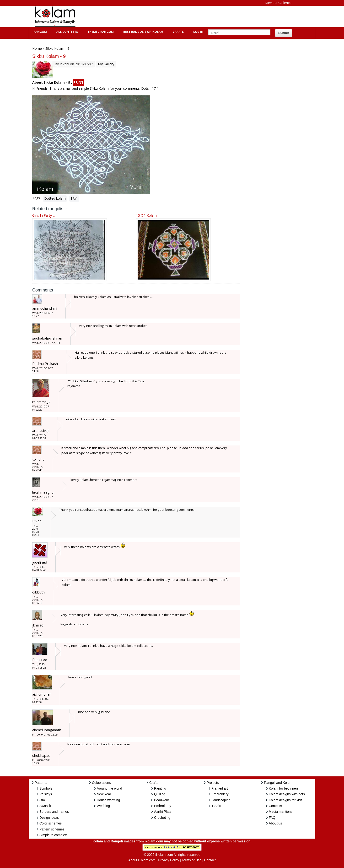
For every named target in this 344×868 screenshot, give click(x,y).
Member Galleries (278, 3)
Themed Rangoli (100, 32)
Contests (275, 806)
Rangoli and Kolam (278, 783)
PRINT (78, 82)
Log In (198, 32)
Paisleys (46, 794)
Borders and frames (54, 812)
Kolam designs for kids (286, 800)
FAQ (272, 818)
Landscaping (221, 800)
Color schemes (51, 823)
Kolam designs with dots (287, 794)
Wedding (103, 806)
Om (42, 800)
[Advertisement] (168, 16)
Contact (210, 860)
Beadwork (161, 800)
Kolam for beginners (284, 788)
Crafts (178, 32)
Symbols (46, 788)
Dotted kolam (55, 198)
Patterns (41, 783)
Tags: (36, 198)
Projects (213, 783)
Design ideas (49, 818)
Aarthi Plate (163, 812)
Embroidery (163, 806)
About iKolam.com (142, 860)
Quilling (160, 794)
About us (275, 823)
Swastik (45, 806)
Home (37, 48)
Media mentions (281, 812)
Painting (160, 788)
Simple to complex (53, 835)
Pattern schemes (52, 829)
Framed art (220, 788)
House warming (108, 800)
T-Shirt (216, 806)
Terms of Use (192, 860)
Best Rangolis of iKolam (143, 32)
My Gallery (106, 64)
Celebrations (101, 783)
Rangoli (40, 32)
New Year (104, 794)
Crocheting (162, 818)
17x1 (74, 198)
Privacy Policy (169, 860)
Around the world (109, 788)
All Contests (67, 32)
